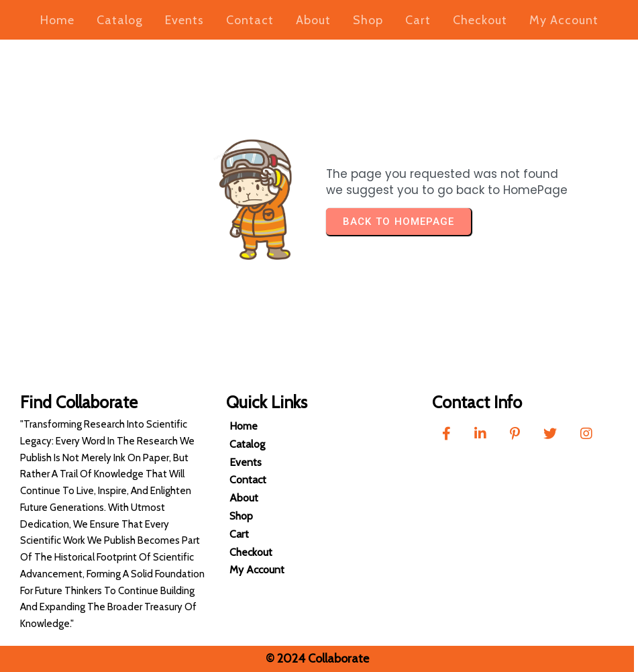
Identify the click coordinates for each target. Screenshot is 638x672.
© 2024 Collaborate (313, 659)
